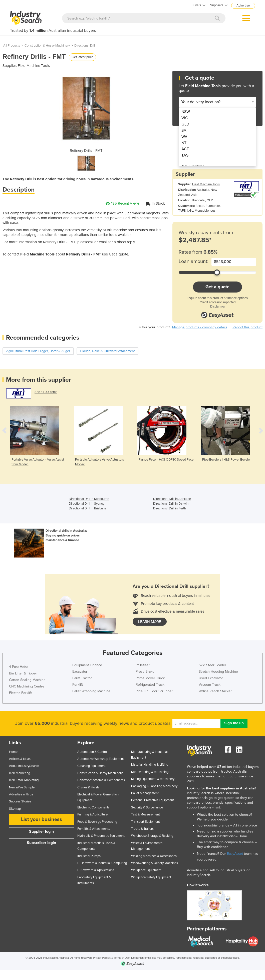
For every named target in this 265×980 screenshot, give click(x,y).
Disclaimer (218, 307)
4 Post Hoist (18, 667)
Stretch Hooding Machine (218, 672)
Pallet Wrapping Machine (91, 691)
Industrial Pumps (89, 856)
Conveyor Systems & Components (101, 780)
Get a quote (217, 287)
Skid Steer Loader (212, 665)
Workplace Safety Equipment (151, 877)
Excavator (80, 672)
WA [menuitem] (184, 137)
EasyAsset (235, 854)
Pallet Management (145, 793)
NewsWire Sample (22, 787)
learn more (150, 622)
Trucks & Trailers (142, 829)
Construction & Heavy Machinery (47, 46)
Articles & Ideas (20, 759)
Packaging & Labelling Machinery (154, 786)
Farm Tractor (82, 678)
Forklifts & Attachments (94, 829)
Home (13, 752)
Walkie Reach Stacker (215, 691)
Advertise (243, 6)
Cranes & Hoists (88, 787)
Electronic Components (93, 807)
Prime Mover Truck (150, 678)
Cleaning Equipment (91, 766)
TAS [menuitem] (185, 155)
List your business (42, 819)
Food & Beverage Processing (97, 822)
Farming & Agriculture (92, 814)
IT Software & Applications (96, 870)
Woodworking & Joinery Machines (155, 863)
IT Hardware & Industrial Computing (102, 863)
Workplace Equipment (146, 870)
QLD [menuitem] (185, 124)
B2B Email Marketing (24, 780)
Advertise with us (21, 794)
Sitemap (15, 809)
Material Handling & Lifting (150, 765)
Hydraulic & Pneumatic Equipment (101, 836)
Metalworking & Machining (150, 772)
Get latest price (82, 57)
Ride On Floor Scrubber (154, 691)
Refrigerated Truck (150, 685)
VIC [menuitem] (185, 118)
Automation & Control (92, 752)
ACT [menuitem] (185, 149)
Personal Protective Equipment (153, 800)
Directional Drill (85, 46)
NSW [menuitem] (186, 112)
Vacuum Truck (210, 685)
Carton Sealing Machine (27, 680)
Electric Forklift (20, 693)
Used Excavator (211, 678)
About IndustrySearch (24, 766)
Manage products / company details (200, 327)
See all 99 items (46, 392)
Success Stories (20, 801)
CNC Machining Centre (27, 686)
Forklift (78, 685)
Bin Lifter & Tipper (23, 673)
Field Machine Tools (34, 66)
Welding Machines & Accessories (154, 856)
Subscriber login (41, 843)
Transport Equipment (146, 822)
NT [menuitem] (184, 143)
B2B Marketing (20, 773)
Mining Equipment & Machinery (153, 779)
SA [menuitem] (184, 130)
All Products (12, 46)
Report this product (247, 327)
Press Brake (145, 672)
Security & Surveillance (147, 807)
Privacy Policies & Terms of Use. (112, 958)
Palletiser (143, 665)
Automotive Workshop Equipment (101, 759)
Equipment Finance (87, 665)
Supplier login (41, 831)
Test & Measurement (146, 814)
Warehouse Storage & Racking (152, 836)
